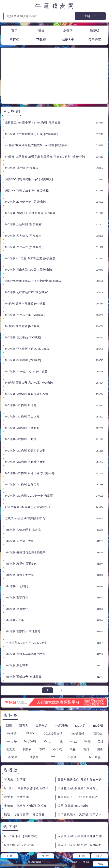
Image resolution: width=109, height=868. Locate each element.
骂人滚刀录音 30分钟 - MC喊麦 (79, 810)
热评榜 (14, 40)
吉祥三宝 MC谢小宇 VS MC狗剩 (27, 607)
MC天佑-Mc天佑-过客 (19, 810)
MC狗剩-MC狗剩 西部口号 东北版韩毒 (30, 438)
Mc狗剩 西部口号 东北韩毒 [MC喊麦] (29, 347)
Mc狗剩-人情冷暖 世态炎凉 (23, 494)
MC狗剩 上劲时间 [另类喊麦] (24, 189)
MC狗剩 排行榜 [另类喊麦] (22, 132)
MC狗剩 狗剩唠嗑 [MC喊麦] (23, 325)
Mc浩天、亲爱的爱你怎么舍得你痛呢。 (29, 753)
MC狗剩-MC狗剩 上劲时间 (22, 393)
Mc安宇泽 (30, 706)
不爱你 (13, 722)
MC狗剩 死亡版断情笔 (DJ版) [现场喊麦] (31, 99)
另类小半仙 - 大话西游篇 (75, 827)
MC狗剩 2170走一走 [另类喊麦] (26, 166)
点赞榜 (68, 30)
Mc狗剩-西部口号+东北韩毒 (24, 641)
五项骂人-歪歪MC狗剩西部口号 (25, 483)
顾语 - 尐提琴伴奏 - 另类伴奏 (24, 779)
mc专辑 (98, 690)
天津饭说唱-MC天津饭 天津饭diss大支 (82, 779)
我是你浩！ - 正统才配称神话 (78, 762)
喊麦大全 (68, 40)
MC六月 (81, 690)
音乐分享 (95, 40)
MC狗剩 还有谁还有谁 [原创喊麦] (27, 257)
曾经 (101, 706)
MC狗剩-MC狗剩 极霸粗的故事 (25, 415)
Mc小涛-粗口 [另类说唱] (21, 801)
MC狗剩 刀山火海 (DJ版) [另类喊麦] (29, 234)
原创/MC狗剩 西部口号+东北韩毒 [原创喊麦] (34, 245)
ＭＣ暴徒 (95, 722)
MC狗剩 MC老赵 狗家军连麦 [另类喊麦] (31, 223)
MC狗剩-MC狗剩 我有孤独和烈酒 (27, 359)
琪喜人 (24, 690)
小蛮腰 (72, 722)
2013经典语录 (53, 698)
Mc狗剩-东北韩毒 (17, 630)
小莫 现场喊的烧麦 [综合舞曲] (78, 818)
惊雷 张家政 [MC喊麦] (73, 770)
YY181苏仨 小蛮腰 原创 (21, 836)
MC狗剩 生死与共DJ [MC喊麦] (25, 280)
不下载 (57, 714)
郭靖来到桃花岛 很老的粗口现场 (80, 836)
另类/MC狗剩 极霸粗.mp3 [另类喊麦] (29, 144)
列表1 (100, 864)
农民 (42, 714)
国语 (100, 714)
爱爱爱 (11, 714)
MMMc (30, 698)
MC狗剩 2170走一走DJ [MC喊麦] (27, 336)
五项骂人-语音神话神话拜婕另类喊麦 (82, 801)
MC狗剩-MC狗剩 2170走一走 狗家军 (29, 460)
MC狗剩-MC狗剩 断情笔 (21, 370)
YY (53, 721)
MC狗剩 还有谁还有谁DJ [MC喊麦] (28, 313)
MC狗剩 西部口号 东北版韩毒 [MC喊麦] (31, 178)
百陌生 (98, 698)
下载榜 (41, 40)
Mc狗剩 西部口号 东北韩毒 (23, 596)
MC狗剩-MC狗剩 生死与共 (22, 449)
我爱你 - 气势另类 (17, 762)
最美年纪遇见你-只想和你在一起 (80, 744)
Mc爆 (87, 706)
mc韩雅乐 (61, 690)
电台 (41, 30)
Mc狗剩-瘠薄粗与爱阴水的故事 (26, 517)
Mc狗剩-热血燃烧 (17, 574)
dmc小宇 (11, 706)
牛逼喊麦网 (56, 6)
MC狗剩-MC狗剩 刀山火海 (22, 381)
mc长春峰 (78, 698)
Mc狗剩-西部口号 (17, 562)
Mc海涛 (12, 698)
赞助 (15, 848)
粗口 (86, 714)
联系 (6, 848)
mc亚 (74, 706)
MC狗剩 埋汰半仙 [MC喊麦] (23, 302)
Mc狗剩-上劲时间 (17, 551)
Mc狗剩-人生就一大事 (20, 506)
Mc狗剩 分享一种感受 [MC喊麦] (26, 268)
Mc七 (47, 706)
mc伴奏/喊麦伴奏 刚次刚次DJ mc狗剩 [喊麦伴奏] (37, 110)
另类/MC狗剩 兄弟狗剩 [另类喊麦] (27, 155)
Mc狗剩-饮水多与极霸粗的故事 (26, 619)
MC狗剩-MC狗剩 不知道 (21, 404)
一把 (60, 706)
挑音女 (27, 714)
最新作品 (41, 690)
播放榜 (95, 30)
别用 (9, 690)
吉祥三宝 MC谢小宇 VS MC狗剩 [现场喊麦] (33, 87)
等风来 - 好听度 (15, 744)
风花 (73, 714)
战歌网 (34, 722)
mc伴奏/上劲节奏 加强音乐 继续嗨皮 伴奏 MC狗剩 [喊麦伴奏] (45, 121)
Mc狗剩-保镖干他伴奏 (20, 539)
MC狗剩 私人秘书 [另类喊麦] (24, 200)
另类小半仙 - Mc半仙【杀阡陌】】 (28, 827)
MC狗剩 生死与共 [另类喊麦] (24, 212)
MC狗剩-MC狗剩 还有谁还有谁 (25, 426)
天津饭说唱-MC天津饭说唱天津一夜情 (29, 818)
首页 (14, 30)
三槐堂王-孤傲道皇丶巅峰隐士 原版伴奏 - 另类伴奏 (82, 753)
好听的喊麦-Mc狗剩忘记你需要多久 (28, 472)
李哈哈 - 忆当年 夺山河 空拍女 (25, 770)
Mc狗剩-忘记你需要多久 (21, 528)
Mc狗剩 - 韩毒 (15, 585)
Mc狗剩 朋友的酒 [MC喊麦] (23, 291)
